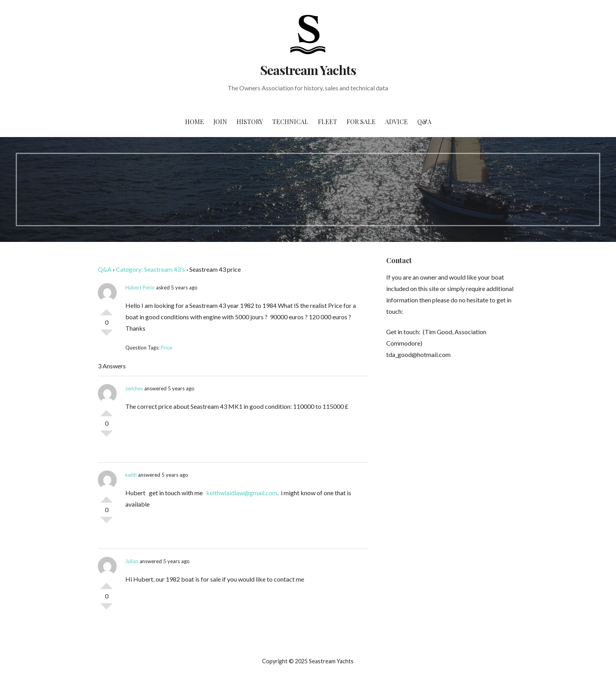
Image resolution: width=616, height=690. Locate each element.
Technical (290, 122)
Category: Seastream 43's (150, 269)
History (250, 122)
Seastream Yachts (308, 70)
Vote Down (106, 336)
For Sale (361, 122)
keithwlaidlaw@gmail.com (242, 493)
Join (220, 122)
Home (194, 122)
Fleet (327, 122)
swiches (134, 388)
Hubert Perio (140, 287)
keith (131, 475)
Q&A (424, 122)
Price (166, 348)
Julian (132, 561)
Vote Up (106, 309)
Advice (396, 122)
